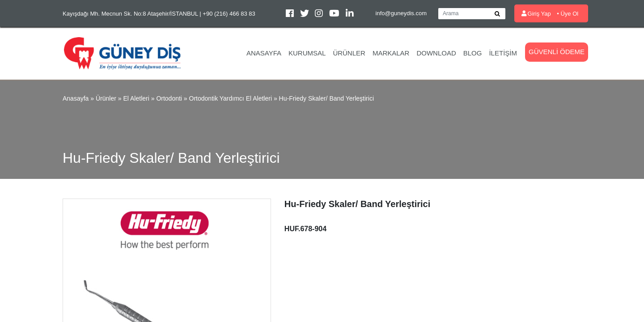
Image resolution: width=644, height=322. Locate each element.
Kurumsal (307, 53)
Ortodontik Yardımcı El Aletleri (231, 98)
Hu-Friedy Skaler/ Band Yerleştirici (326, 98)
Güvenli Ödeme (557, 52)
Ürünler (349, 53)
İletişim (503, 53)
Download (436, 53)
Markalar (391, 53)
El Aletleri (136, 98)
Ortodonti (169, 98)
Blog (473, 53)
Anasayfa (264, 53)
